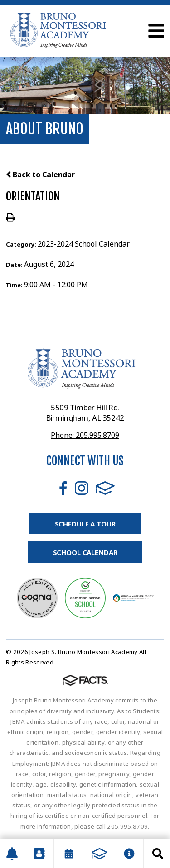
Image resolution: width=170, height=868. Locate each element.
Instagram (82, 488)
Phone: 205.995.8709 (85, 435)
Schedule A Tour (85, 524)
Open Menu (156, 31)
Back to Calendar (40, 175)
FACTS (105, 488)
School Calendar (85, 552)
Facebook (63, 488)
